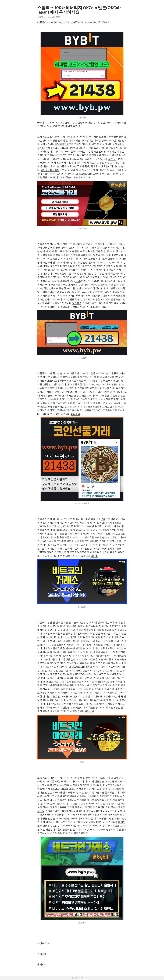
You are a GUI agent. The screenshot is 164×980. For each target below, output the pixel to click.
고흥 (103, 519)
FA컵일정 (83, 263)
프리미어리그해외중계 (56, 174)
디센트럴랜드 (81, 833)
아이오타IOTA (83, 177)
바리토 (122, 822)
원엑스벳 (102, 549)
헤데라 (70, 381)
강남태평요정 (62, 144)
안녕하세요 (48, 537)
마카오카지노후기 (52, 667)
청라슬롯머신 (65, 830)
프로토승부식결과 (77, 155)
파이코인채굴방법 (50, 170)
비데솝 (56, 166)
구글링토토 (53, 645)
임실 (112, 537)
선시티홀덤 (96, 693)
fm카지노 (122, 392)
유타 (78, 281)
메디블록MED (113, 288)
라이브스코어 (44, 943)
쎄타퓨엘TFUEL (68, 818)
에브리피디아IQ (98, 307)
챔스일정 (92, 407)
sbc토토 (112, 159)
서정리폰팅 (61, 274)
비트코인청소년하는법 (69, 399)
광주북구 (102, 678)
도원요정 (102, 523)
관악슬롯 (57, 807)
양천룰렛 (77, 303)
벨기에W (45, 781)
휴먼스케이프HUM (104, 541)
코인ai (118, 377)
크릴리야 (95, 648)
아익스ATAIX (62, 152)
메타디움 (75, 414)
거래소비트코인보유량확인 (89, 266)
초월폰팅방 (99, 296)
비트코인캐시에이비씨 (114, 526)
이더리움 (117, 656)
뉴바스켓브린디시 (93, 259)
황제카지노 (119, 373)
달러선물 (89, 711)
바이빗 (94, 556)
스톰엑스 (41, 17)
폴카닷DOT (78, 674)
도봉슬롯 (74, 410)
